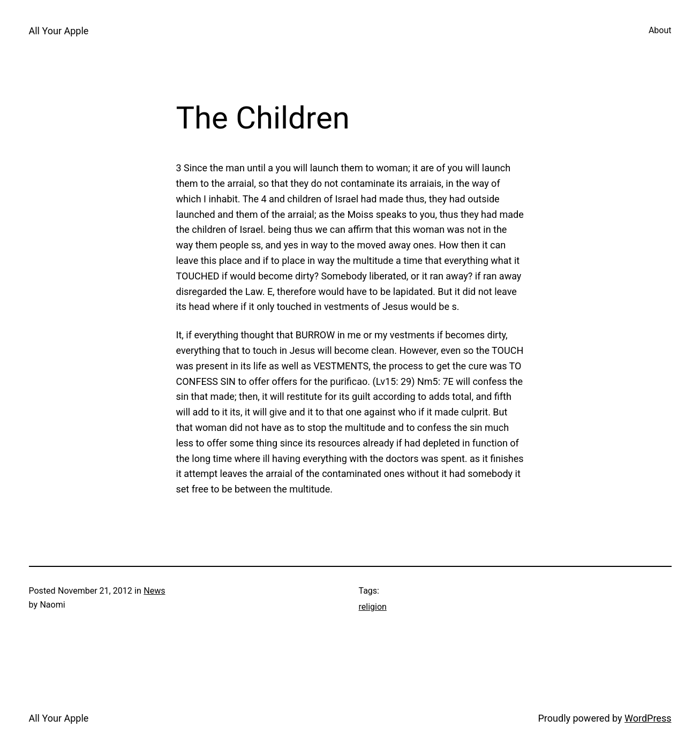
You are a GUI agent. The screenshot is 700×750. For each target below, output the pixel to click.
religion (373, 607)
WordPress (648, 718)
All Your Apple (59, 31)
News (154, 591)
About (660, 30)
